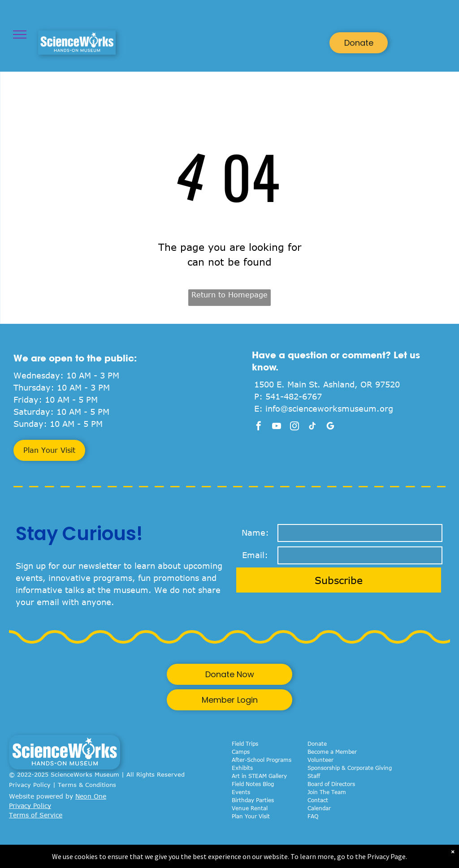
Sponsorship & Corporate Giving (350, 768)
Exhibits (242, 768)
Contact (318, 800)
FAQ (313, 816)
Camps (241, 752)
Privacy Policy (30, 785)
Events (241, 792)
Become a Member (332, 752)
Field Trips (245, 743)
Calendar (319, 808)
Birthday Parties (253, 800)
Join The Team (327, 792)
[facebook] (259, 427)
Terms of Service (36, 815)
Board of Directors (331, 784)
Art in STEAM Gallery (259, 776)
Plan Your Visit (251, 816)
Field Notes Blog (253, 784)
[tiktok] (312, 427)
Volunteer (320, 760)
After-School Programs (262, 760)
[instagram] (294, 427)
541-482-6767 (294, 396)
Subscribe (339, 580)
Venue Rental (250, 808)
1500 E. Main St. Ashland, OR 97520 (327, 384)
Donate (317, 743)
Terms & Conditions (87, 785)
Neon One (91, 796)
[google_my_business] (330, 427)
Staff (314, 776)
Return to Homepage (229, 295)
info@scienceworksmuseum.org (329, 408)
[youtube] (277, 427)
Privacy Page (386, 856)
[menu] (20, 34)
